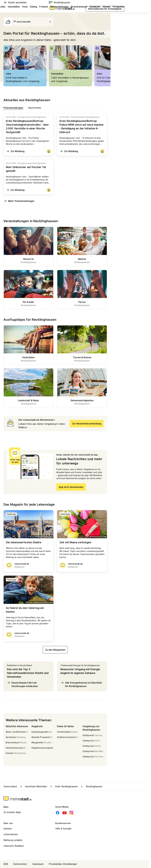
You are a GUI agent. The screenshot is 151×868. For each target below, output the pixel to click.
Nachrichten (35, 108)
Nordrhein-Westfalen (33, 786)
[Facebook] (58, 813)
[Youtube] (64, 813)
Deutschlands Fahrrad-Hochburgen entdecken (22, 684)
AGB (6, 864)
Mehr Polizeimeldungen (19, 201)
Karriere (8, 829)
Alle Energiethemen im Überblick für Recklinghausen (81, 684)
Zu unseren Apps (12, 812)
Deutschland (10, 786)
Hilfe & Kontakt (63, 829)
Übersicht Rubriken (14, 846)
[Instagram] (71, 813)
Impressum (38, 864)
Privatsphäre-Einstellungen (63, 864)
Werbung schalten (13, 840)
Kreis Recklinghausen (64, 786)
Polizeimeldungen (13, 108)
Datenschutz (20, 864)
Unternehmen (11, 834)
